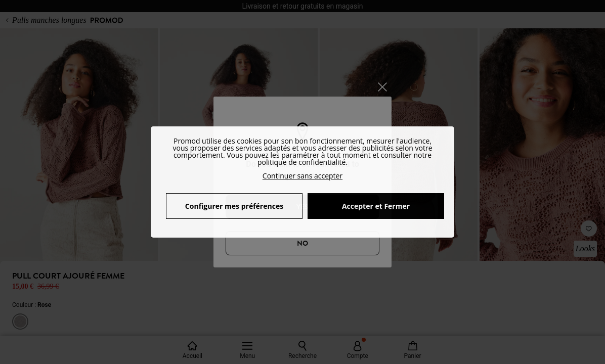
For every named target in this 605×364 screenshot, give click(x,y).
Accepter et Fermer (376, 206)
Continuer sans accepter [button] (303, 176)
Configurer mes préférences (234, 206)
